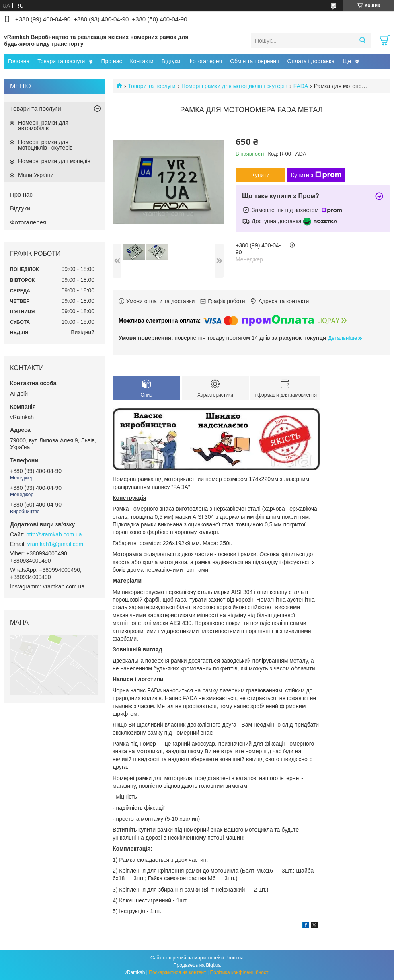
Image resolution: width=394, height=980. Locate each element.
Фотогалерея (205, 61)
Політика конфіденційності (240, 972)
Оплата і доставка (311, 61)
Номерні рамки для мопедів (54, 161)
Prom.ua (235, 958)
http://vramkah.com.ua (54, 534)
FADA (301, 86)
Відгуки (171, 61)
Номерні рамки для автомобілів (43, 125)
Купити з (316, 175)
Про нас (111, 61)
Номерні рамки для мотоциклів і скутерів (234, 86)
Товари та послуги (61, 61)
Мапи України (36, 175)
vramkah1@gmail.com (55, 544)
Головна (19, 61)
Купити (261, 175)
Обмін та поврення (254, 61)
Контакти (142, 61)
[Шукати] (362, 41)
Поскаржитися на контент (177, 972)
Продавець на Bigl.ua (197, 965)
